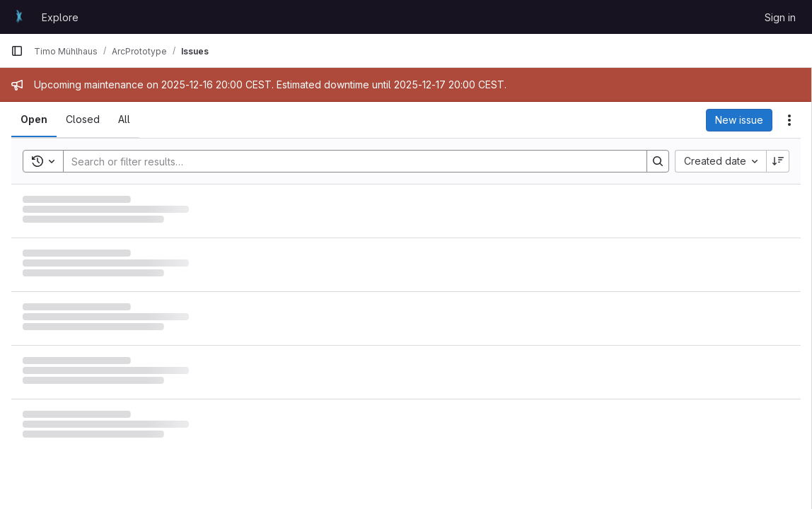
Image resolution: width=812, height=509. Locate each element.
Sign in (780, 17)
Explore (60, 17)
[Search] (348, 161)
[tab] (34, 119)
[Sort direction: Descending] (778, 161)
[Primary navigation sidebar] (17, 51)
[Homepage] (19, 17)
